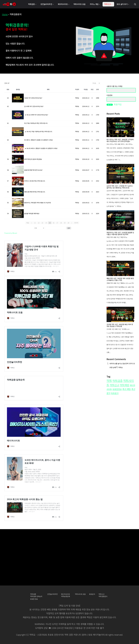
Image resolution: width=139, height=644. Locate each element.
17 (57, 223)
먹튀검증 (33, 594)
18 (61, 223)
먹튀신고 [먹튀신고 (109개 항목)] (115, 385)
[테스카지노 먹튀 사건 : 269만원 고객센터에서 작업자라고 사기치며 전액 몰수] (120, 127)
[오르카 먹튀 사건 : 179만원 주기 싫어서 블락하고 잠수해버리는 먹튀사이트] (120, 174)
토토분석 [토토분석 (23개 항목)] (115, 393)
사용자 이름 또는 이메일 (115, 86)
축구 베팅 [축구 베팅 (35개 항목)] (127, 389)
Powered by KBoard (11, 233)
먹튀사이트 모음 (80, 594)
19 (65, 223)
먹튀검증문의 (103, 596)
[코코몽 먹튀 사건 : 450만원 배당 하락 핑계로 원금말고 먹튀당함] (120, 314)
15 (50, 223)
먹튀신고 (101, 594)
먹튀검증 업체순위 (36, 596)
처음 (28, 223)
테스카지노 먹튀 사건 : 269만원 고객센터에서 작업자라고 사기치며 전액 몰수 (120, 140)
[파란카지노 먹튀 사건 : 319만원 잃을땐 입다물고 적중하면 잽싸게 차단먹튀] (120, 220)
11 (35, 223)
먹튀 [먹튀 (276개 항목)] (109, 381)
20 (68, 223)
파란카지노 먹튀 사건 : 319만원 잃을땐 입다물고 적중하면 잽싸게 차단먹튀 (120, 233)
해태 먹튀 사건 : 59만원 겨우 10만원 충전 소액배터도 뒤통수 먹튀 (120, 279)
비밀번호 (110, 95)
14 (46, 223)
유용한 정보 (34, 599)
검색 (69, 228)
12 (39, 223)
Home (5, 14)
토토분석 (92, 594)
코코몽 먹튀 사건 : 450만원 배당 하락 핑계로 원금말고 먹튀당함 (120, 325)
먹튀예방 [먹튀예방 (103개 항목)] (125, 385)
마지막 (76, 223)
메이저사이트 (66, 594)
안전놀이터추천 (52, 594)
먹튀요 (121, 367)
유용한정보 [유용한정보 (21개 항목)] (117, 389)
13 (42, 223)
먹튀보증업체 (66, 596)
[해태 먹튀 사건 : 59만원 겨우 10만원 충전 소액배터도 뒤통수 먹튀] (120, 268)
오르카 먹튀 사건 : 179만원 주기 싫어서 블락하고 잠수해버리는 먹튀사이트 (120, 187)
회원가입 (118, 104)
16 (53, 223)
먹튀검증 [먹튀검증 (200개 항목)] (118, 381)
